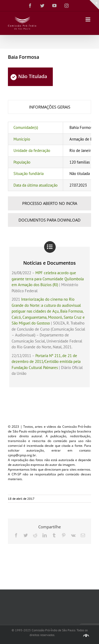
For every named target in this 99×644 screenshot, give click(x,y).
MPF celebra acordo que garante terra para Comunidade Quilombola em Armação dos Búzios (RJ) (48, 279)
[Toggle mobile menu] (88, 19)
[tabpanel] (49, 156)
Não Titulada (29, 76)
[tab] (49, 107)
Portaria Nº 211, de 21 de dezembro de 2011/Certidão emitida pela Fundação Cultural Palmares (46, 362)
